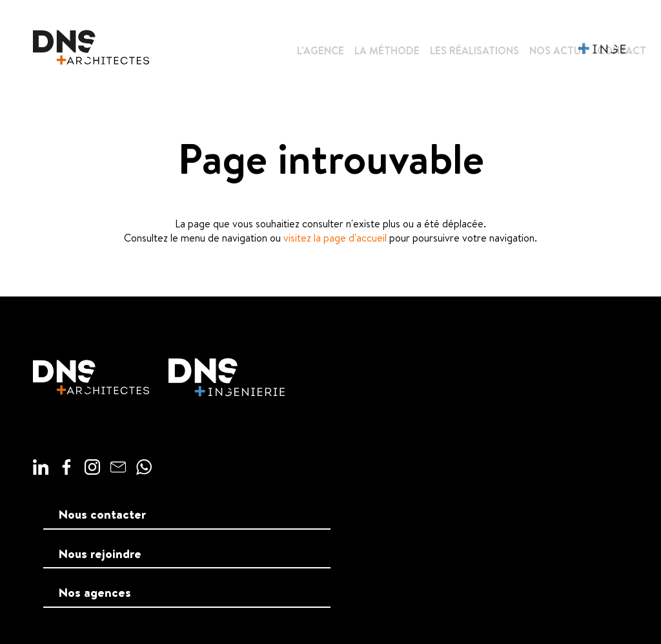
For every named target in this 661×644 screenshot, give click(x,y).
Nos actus (558, 50)
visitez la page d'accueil (335, 238)
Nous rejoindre (100, 554)
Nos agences (95, 592)
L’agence (320, 50)
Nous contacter (102, 514)
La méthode (387, 50)
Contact (622, 50)
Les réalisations (474, 50)
